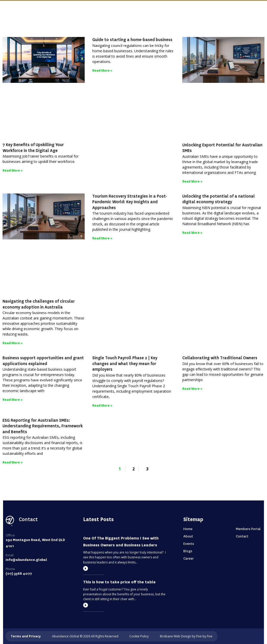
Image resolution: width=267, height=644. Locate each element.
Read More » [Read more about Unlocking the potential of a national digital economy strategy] (192, 233)
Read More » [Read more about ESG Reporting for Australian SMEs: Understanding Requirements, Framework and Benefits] (13, 462)
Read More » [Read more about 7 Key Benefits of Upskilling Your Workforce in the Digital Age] (13, 170)
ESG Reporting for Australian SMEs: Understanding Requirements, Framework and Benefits (43, 426)
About (188, 536)
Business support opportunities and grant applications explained (43, 361)
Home (188, 529)
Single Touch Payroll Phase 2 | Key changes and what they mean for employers (125, 364)
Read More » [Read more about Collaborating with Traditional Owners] (192, 389)
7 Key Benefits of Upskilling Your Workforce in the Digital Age (33, 148)
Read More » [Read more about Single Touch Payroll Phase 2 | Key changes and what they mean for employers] (102, 405)
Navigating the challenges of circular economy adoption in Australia (39, 304)
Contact (242, 536)
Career (189, 558)
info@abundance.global (26, 560)
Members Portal (248, 529)
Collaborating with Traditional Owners (220, 358)
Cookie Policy (139, 636)
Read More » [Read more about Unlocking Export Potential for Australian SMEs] (192, 181)
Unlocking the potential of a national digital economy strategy (219, 199)
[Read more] (86, 568)
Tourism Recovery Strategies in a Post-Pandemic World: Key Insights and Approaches (130, 202)
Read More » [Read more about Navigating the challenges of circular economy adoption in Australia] (13, 343)
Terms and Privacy (26, 636)
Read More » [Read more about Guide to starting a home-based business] (102, 70)
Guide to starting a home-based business (132, 40)
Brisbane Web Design (175, 636)
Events (189, 544)
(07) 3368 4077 (19, 574)
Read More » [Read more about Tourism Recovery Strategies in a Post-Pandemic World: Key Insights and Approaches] (102, 238)
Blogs (188, 551)
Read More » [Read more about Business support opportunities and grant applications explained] (13, 400)
